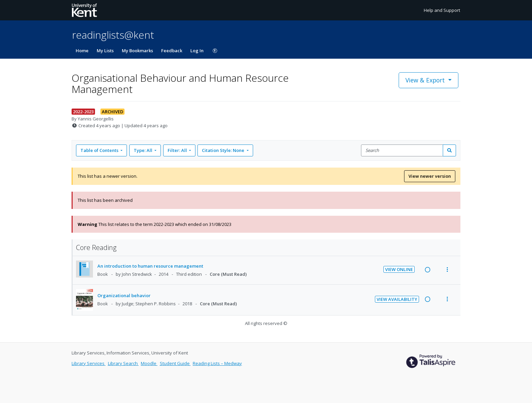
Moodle (149, 363)
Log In (197, 51)
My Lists (105, 51)
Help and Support (442, 10)
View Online (399, 269)
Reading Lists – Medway (217, 363)
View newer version (430, 176)
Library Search (123, 363)
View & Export (426, 80)
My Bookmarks (137, 51)
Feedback (172, 51)
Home (82, 51)
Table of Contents (100, 150)
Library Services (89, 363)
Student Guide (175, 363)
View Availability (397, 299)
